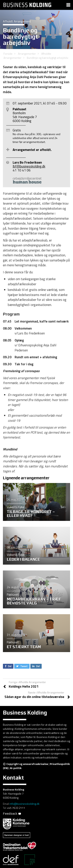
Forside (8, 54)
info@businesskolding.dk (25, 804)
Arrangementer (27, 54)
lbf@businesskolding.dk (29, 166)
